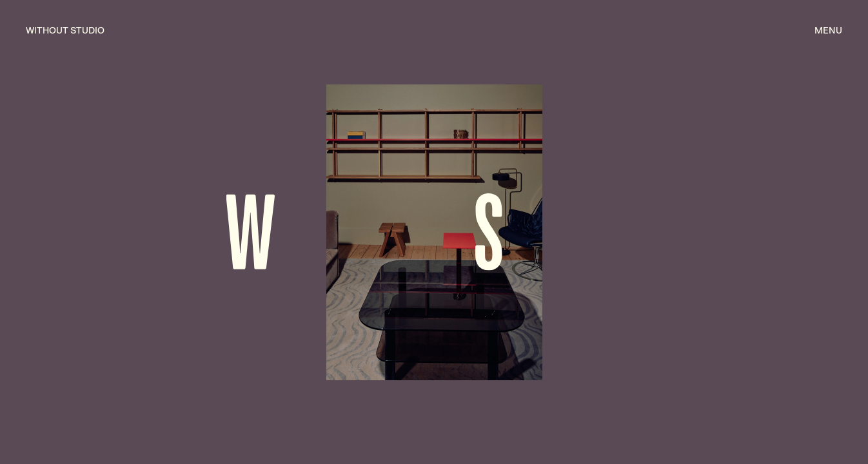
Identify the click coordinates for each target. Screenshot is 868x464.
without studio (65, 30)
